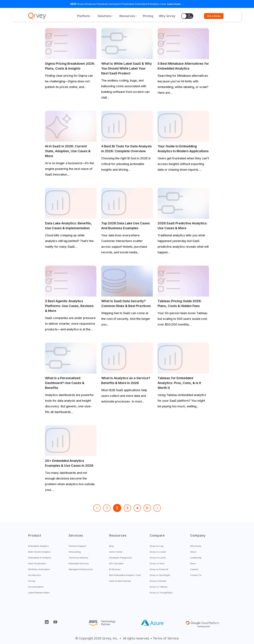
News (193, 563)
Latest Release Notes (39, 593)
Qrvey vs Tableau (159, 587)
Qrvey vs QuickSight (160, 575)
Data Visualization (37, 563)
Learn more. (174, 4)
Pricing (148, 16)
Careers (194, 569)
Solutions (106, 16)
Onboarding (75, 552)
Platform (84, 16)
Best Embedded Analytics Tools (125, 575)
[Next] (157, 508)
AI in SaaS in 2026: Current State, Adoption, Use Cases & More (68, 151)
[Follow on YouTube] (55, 623)
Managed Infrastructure (81, 569)
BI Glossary (115, 569)
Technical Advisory (78, 558)
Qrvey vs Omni (157, 563)
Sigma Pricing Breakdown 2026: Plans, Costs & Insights (70, 66)
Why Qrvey (167, 16)
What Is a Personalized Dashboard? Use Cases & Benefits (65, 383)
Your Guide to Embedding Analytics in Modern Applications (183, 149)
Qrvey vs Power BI (159, 569)
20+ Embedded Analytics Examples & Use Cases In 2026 (69, 463)
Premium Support (77, 546)
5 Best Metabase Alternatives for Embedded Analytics (183, 66)
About (193, 552)
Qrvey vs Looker (158, 552)
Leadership (196, 558)
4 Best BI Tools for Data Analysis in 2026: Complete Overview (127, 149)
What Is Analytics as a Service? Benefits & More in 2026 (126, 380)
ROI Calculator (116, 563)
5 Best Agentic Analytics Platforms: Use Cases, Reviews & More (69, 306)
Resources (128, 16)
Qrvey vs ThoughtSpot (161, 593)
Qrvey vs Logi (157, 546)
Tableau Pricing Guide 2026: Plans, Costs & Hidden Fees (180, 303)
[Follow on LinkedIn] (47, 623)
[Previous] (97, 508)
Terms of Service (166, 638)
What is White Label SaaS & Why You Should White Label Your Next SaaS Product (127, 68)
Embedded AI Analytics (40, 558)
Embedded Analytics (38, 546)
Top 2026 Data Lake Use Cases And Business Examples (126, 226)
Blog (111, 546)
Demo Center (116, 552)
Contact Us (196, 575)
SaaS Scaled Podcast (120, 581)
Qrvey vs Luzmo (158, 558)
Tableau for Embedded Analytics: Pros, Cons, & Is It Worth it (179, 383)
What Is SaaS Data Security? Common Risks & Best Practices (126, 303)
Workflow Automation (39, 569)
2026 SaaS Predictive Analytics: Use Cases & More (183, 226)
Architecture (35, 575)
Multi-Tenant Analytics (39, 552)
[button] (187, 16)
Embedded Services (79, 563)
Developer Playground (120, 558)
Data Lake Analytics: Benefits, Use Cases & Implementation (68, 226)
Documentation (36, 587)
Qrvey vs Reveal (158, 581)
